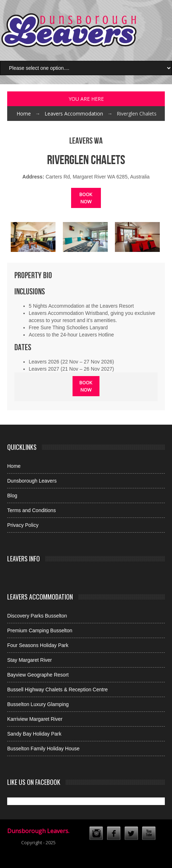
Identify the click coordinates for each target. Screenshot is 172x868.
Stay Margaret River (29, 660)
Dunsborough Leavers (32, 481)
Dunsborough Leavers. (38, 831)
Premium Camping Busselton (40, 630)
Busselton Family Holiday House (43, 749)
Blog (12, 496)
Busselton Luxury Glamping (38, 704)
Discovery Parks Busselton (37, 616)
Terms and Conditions (31, 510)
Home (24, 114)
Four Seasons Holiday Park (38, 645)
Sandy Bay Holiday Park (34, 734)
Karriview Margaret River (35, 719)
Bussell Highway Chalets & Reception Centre (57, 690)
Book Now (86, 198)
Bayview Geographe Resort (38, 675)
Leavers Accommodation (74, 114)
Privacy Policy (23, 525)
